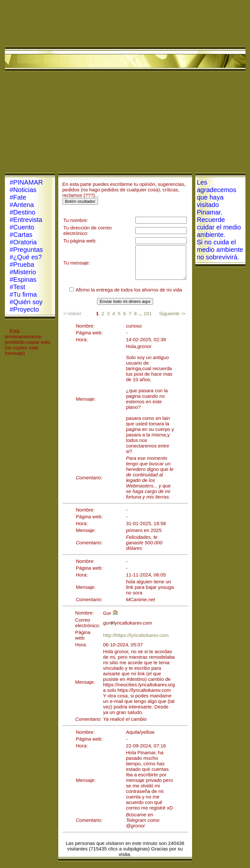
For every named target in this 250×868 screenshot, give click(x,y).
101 (148, 313)
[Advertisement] (125, 124)
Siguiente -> (172, 313)
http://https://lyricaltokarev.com (136, 635)
